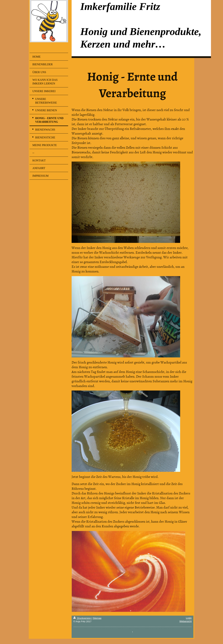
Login (189, 618)
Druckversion (82, 618)
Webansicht (186, 621)
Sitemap (97, 618)
